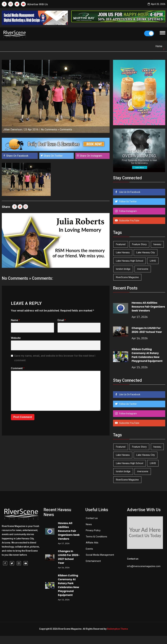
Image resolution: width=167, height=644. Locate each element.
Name (15, 320)
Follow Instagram (128, 211)
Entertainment (93, 561)
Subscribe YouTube (129, 221)
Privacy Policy (93, 530)
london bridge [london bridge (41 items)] (123, 269)
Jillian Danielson (12, 130)
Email (62, 320)
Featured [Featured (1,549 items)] (121, 244)
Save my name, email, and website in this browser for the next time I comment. (55, 358)
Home (159, 46)
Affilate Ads (92, 543)
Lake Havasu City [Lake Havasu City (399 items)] (146, 252)
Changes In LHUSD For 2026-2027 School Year (147, 330)
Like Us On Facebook (129, 192)
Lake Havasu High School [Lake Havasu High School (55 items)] (130, 261)
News (89, 524)
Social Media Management (100, 555)
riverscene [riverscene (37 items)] (143, 269)
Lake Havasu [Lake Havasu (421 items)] (123, 252)
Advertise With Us (38, 4)
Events (89, 549)
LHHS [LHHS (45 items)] (153, 261)
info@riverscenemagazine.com (144, 566)
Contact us (92, 518)
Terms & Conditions (96, 537)
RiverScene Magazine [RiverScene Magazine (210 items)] (127, 277)
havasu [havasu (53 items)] (157, 244)
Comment (18, 368)
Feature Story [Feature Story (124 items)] (139, 244)
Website (16, 338)
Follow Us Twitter (128, 201)
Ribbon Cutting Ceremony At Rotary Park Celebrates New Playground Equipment (147, 355)
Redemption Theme (117, 629)
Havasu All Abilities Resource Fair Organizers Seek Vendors (148, 307)
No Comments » (50, 130)
